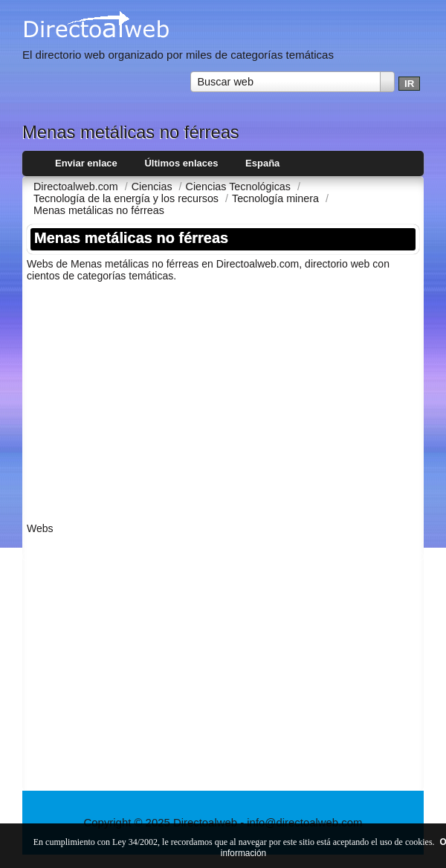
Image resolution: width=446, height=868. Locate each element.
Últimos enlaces (181, 163)
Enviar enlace (86, 163)
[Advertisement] (223, 398)
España (262, 163)
